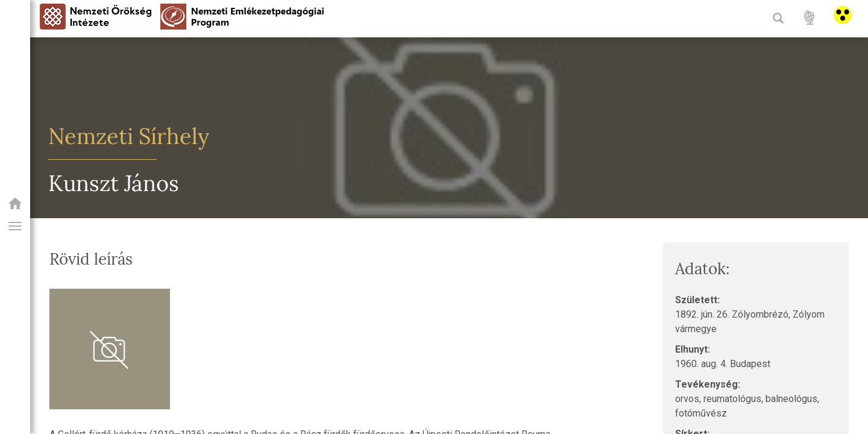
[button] (15, 226)
